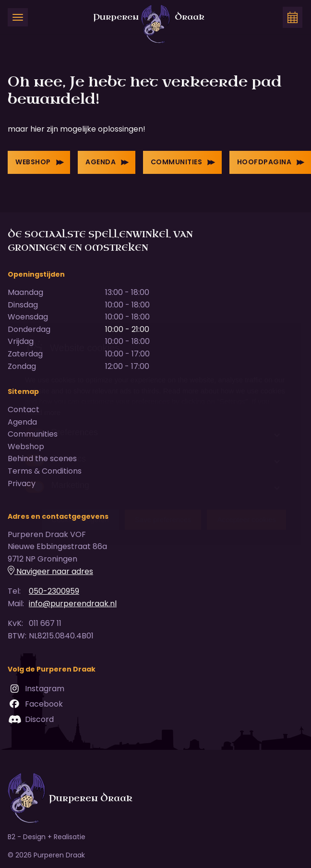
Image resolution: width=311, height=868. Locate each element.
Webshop (40, 162)
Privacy (22, 483)
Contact (24, 410)
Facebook (35, 704)
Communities (183, 162)
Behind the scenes (42, 458)
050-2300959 (54, 591)
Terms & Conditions (45, 471)
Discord (31, 719)
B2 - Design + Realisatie (47, 837)
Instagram (36, 688)
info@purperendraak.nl (73, 604)
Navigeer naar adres (50, 571)
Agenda (107, 162)
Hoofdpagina (271, 162)
